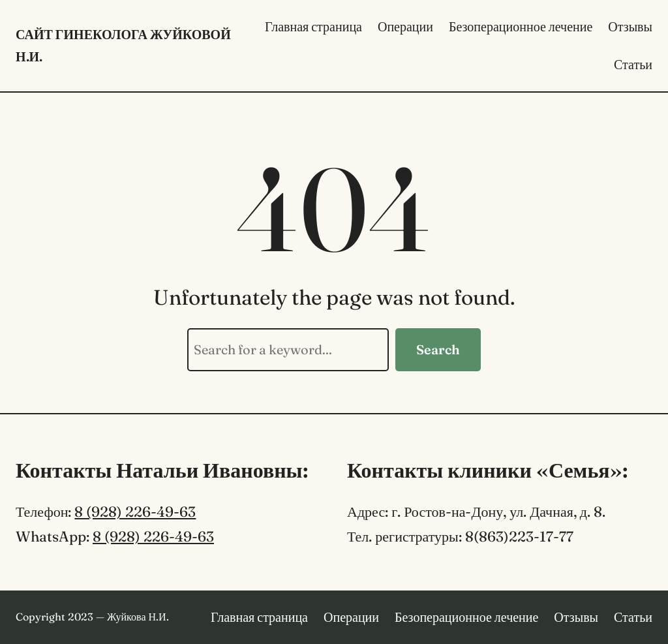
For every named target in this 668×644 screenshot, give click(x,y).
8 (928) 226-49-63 (135, 512)
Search (438, 349)
